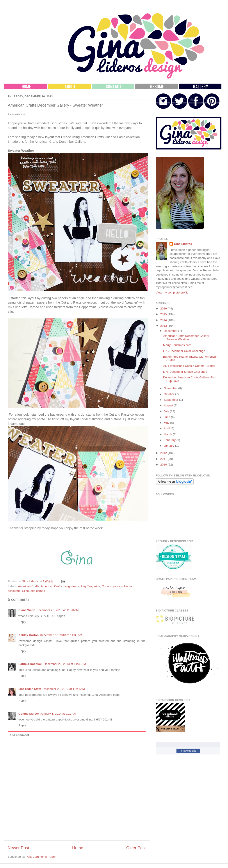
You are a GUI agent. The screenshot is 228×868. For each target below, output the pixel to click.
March (168, 434)
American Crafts (29, 586)
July (167, 411)
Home (78, 848)
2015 (164, 314)
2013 (164, 326)
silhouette (14, 591)
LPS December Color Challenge (184, 351)
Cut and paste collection (118, 586)
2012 (164, 453)
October (169, 394)
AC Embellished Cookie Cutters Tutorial (189, 366)
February (170, 440)
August (169, 405)
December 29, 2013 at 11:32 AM (65, 664)
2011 (164, 459)
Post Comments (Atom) (41, 857)
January (169, 446)
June (167, 417)
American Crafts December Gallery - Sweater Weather (187, 338)
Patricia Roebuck (30, 664)
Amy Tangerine (90, 586)
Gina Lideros (183, 244)
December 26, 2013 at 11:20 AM (58, 610)
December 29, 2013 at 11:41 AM (64, 689)
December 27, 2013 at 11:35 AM (61, 635)
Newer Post (18, 848)
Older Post (136, 848)
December (171, 331)
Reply (22, 622)
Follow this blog (188, 751)
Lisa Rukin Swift (30, 689)
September (171, 400)
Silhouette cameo (34, 591)
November (171, 388)
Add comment (19, 735)
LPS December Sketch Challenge (185, 372)
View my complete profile (172, 293)
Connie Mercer (29, 714)
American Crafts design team (60, 586)
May (167, 423)
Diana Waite (27, 610)
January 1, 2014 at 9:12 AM (58, 714)
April (167, 428)
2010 (164, 465)
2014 (164, 320)
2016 (164, 308)
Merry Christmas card (177, 345)
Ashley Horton (28, 635)
